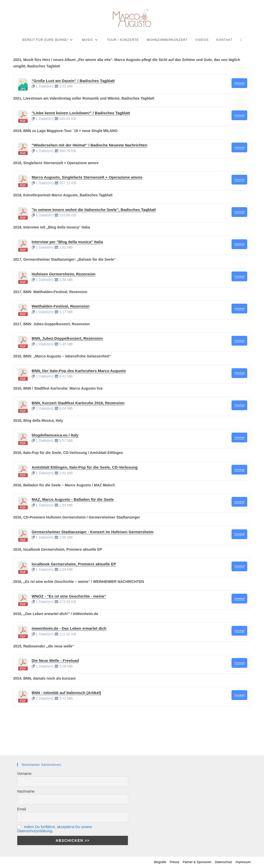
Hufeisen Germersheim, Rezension (64, 274)
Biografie (160, 862)
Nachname (26, 791)
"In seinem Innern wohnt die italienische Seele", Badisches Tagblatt (94, 210)
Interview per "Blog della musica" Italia (67, 242)
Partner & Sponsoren (197, 862)
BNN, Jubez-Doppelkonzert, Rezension (67, 338)
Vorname (24, 774)
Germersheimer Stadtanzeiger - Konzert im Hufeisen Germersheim (93, 532)
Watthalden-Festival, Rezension (61, 306)
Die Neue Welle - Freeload (55, 660)
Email (22, 809)
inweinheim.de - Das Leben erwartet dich (69, 628)
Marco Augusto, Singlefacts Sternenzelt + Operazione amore (87, 177)
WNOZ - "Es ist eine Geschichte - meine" (69, 596)
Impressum (243, 862)
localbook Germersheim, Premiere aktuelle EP (74, 564)
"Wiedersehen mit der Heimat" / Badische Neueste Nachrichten (89, 145)
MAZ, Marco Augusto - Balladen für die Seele (73, 499)
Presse (174, 862)
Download (239, 83)
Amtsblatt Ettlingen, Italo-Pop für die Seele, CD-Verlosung (85, 467)
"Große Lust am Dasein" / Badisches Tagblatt (73, 81)
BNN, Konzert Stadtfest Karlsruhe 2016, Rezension (78, 403)
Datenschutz (224, 862)
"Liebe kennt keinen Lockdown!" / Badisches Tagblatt (81, 113)
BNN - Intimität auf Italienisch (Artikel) (66, 693)
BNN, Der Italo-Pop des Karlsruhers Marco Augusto (79, 371)
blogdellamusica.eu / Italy (55, 435)
